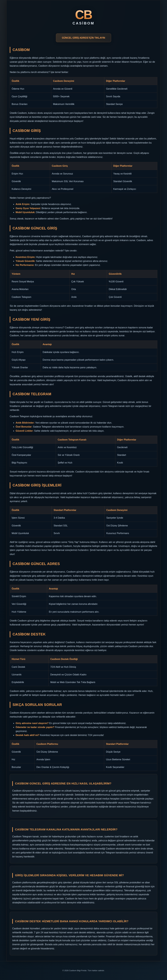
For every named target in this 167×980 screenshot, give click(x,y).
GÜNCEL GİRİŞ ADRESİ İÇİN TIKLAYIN (84, 38)
